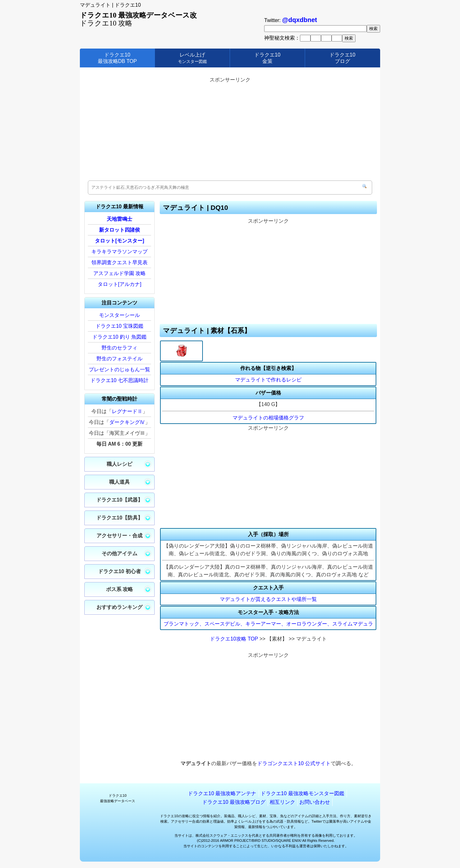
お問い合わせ (315, 802)
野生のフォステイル (119, 359)
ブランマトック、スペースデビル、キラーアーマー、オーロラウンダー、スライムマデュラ (268, 624)
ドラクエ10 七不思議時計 (119, 380)
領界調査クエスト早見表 (119, 262)
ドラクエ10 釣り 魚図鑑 (120, 337)
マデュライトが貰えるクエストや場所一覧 (268, 599)
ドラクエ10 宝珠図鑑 (119, 326)
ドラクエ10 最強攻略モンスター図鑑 (303, 793)
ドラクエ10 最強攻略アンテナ (222, 793)
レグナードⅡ (127, 411)
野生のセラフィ (119, 348)
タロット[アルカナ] (120, 284)
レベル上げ (192, 58)
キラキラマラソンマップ (119, 252)
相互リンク (282, 802)
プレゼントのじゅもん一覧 (119, 369)
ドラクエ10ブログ (342, 58)
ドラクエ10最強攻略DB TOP (117, 58)
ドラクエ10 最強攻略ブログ (234, 802)
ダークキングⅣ (127, 422)
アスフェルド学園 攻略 (119, 273)
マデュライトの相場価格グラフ (268, 418)
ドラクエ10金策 (267, 58)
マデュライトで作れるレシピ (268, 380)
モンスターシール (119, 315)
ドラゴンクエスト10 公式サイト (294, 763)
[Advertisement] (230, 129)
